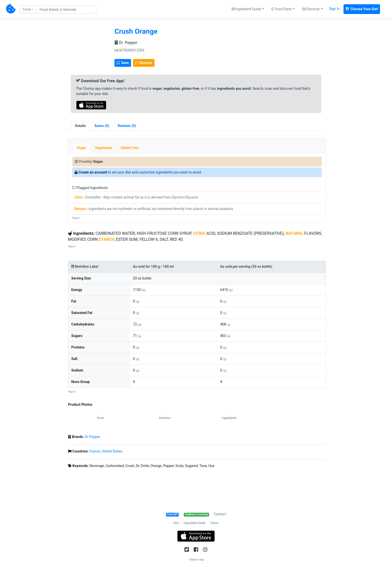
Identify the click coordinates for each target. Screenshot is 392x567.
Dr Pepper (92, 437)
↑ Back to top (196, 560)
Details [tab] (80, 126)
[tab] (102, 126)
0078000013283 (129, 50)
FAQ (176, 523)
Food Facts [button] (281, 9)
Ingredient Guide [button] (246, 9)
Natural (80, 209)
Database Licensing (196, 514)
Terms (214, 523)
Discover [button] (311, 9)
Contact (220, 514)
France (95, 451)
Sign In (334, 9)
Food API (172, 514)
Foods (27, 9)
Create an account (93, 172)
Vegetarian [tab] (103, 148)
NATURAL (294, 233)
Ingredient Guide (194, 523)
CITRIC (199, 233)
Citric (78, 197)
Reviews (144, 63)
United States (112, 451)
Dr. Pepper (126, 43)
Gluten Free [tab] (129, 148)
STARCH (106, 239)
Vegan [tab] (81, 148)
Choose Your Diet (362, 9)
